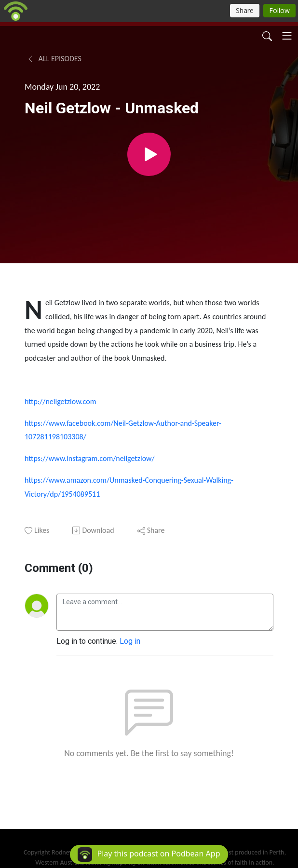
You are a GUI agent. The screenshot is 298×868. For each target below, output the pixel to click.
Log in (130, 641)
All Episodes (54, 59)
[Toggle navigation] (287, 36)
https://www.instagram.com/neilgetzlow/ (90, 458)
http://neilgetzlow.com (60, 401)
